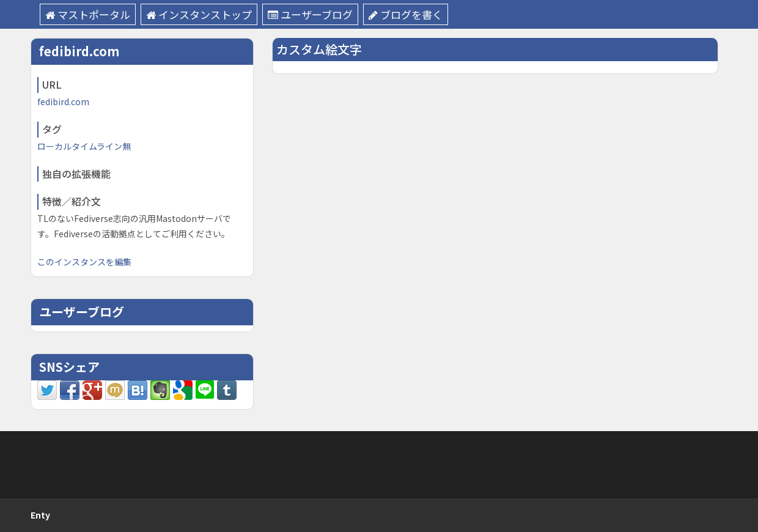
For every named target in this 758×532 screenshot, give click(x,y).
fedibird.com (63, 102)
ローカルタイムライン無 (84, 146)
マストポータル (88, 14)
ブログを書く (406, 14)
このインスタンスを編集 (84, 262)
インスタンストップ (199, 14)
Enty (40, 515)
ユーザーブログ (310, 14)
